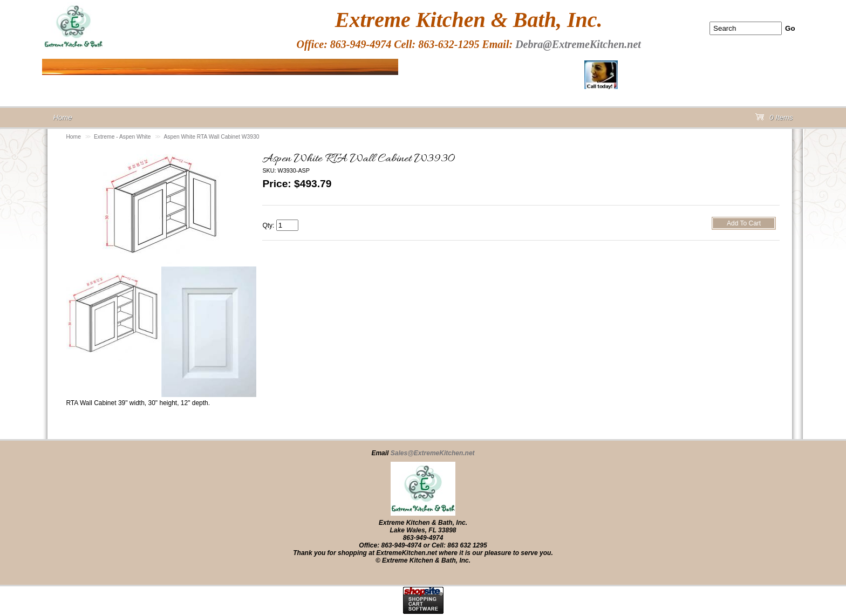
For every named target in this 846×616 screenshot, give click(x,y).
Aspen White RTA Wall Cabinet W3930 (211, 137)
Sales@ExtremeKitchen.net (433, 453)
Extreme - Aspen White (122, 137)
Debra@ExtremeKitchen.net (578, 44)
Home (73, 137)
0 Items (774, 119)
